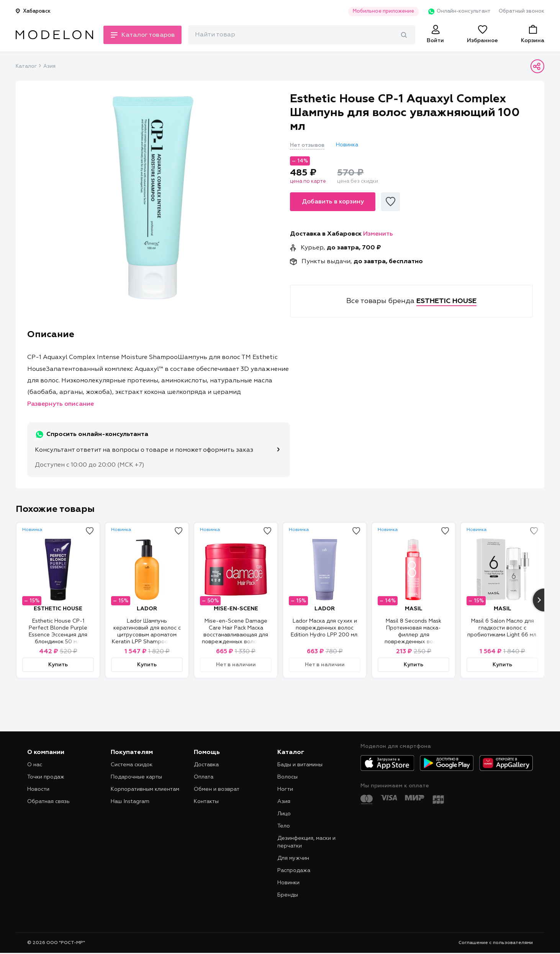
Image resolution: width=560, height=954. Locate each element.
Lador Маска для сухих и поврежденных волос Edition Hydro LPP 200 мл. (325, 628)
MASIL (414, 609)
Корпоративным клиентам (145, 789)
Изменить (378, 234)
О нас (35, 765)
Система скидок (132, 765)
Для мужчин (293, 858)
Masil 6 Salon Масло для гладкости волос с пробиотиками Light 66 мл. (502, 628)
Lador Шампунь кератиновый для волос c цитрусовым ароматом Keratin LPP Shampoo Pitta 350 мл (147, 635)
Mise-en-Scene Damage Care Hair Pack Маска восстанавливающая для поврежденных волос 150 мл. (236, 635)
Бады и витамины (300, 765)
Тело (284, 826)
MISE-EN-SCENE (236, 609)
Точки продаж (46, 777)
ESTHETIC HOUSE (58, 609)
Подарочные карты (136, 777)
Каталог (26, 66)
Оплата (204, 777)
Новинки (288, 883)
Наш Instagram (130, 802)
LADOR (147, 609)
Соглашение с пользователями (496, 943)
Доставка (206, 765)
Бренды (288, 895)
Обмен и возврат (217, 789)
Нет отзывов (307, 145)
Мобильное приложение (381, 11)
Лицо (284, 814)
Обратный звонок (522, 11)
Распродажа (294, 870)
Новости (38, 789)
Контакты (206, 802)
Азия (49, 66)
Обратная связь (48, 802)
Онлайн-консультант (458, 11)
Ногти (285, 789)
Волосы (287, 777)
